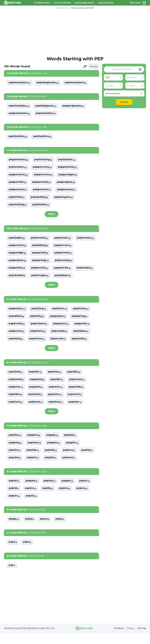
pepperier (83, 333)
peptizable (17, 239)
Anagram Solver (106, 3)
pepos (45, 529)
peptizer (36, 381)
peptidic (58, 389)
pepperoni (16, 340)
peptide (33, 460)
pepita (48, 499)
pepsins (33, 468)
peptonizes (17, 246)
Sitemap (142, 639)
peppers (54, 453)
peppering (80, 325)
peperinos (37, 348)
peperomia (17, 333)
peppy (14, 529)
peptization (67, 160)
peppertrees (42, 190)
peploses (16, 412)
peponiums (39, 333)
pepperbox (17, 318)
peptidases (17, 284)
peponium (78, 389)
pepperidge (41, 254)
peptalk (71, 445)
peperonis (59, 348)
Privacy (131, 639)
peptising (16, 348)
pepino (31, 499)
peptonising (18, 205)
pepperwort (41, 246)
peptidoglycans (48, 83)
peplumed (16, 389)
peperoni (76, 404)
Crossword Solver (63, 3)
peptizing (39, 318)
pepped (32, 491)
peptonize (82, 318)
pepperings (64, 262)
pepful (14, 491)
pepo (13, 553)
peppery (34, 445)
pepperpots (41, 262)
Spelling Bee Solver (85, 3)
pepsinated (62, 277)
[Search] (140, 70)
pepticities (17, 198)
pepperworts (18, 175)
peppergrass (67, 183)
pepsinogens (64, 198)
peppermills (18, 183)
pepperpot (58, 325)
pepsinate (80, 348)
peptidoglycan (46, 106)
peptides (16, 404)
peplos (65, 499)
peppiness (38, 340)
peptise (51, 468)
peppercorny (43, 167)
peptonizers (18, 167)
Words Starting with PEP (82, 8)
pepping (15, 453)
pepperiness (18, 190)
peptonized (40, 239)
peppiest (36, 396)
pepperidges (68, 175)
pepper (68, 491)
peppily (53, 445)
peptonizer (63, 239)
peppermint (18, 262)
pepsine (15, 468)
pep (12, 576)
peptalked (16, 325)
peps (27, 553)
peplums (35, 453)
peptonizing (43, 160)
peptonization (19, 106)
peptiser (75, 412)
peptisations (43, 137)
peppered (38, 389)
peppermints (42, 183)
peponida (76, 396)
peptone (69, 468)
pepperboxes (18, 160)
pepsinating (40, 198)
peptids (51, 460)
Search (124, 102)
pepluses (36, 412)
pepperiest (41, 269)
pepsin (14, 506)
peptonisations (76, 83)
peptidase (82, 340)
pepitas (88, 460)
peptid (14, 499)
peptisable (40, 277)
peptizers (60, 318)
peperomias (18, 269)
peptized (16, 381)
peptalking (64, 246)
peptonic (56, 396)
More (52, 215)
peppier (73, 453)
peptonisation (46, 113)
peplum (50, 491)
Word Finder (62, 8)
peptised (36, 404)
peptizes (55, 381)
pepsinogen (85, 277)
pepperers (61, 333)
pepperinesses (19, 113)
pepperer (16, 396)
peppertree (17, 277)
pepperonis (63, 269)
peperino (56, 404)
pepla (30, 529)
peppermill (64, 254)
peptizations (18, 137)
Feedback (119, 639)
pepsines (56, 412)
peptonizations (20, 83)
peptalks (75, 381)
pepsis (31, 506)
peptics (15, 460)
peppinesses (67, 190)
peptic (85, 491)
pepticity (37, 325)
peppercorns (44, 175)
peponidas (60, 340)
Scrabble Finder (42, 3)
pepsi (60, 529)
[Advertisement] (75, 32)
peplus (83, 499)
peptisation (41, 205)
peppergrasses (74, 106)
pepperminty (68, 167)
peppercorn (17, 254)
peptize (15, 445)
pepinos (70, 460)
